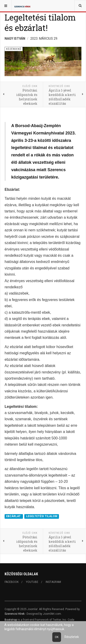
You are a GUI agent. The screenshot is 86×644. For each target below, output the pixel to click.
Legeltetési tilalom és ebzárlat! (40, 22)
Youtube (32, 582)
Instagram (53, 582)
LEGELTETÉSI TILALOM (42, 516)
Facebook (12, 582)
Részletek (72, 637)
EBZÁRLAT (14, 516)
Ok (57, 637)
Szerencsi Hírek (15, 614)
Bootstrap (11, 620)
